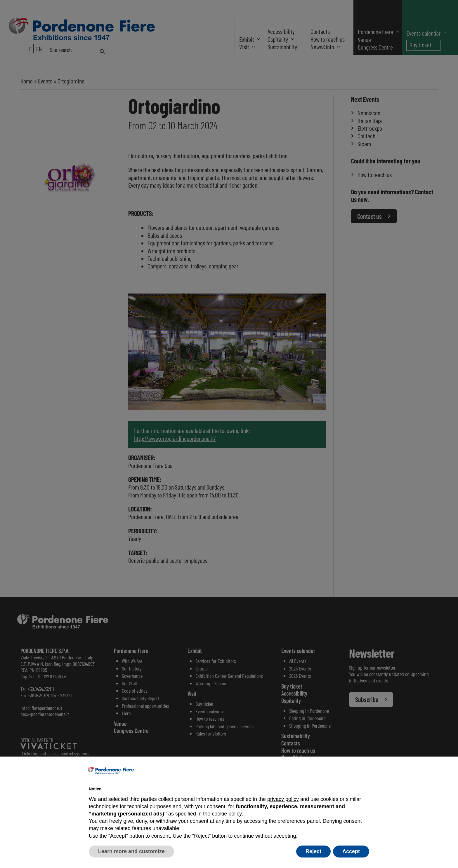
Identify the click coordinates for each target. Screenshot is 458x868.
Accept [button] (351, 851)
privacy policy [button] (283, 799)
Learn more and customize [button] (131, 851)
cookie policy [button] (227, 814)
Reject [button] (313, 851)
